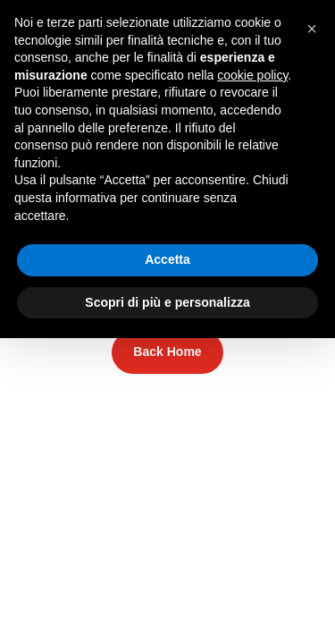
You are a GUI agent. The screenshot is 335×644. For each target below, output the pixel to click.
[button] (312, 29)
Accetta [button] (167, 259)
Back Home (167, 352)
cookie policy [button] (252, 75)
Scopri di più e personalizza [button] (167, 302)
